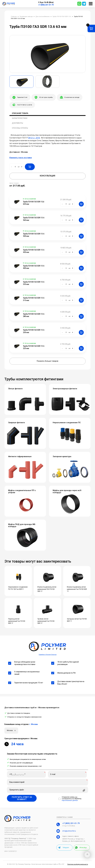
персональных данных (70, 800)
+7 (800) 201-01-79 (46, 5)
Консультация (47, 176)
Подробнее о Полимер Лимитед (48, 654)
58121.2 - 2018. (34, 138)
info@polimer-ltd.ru (69, 831)
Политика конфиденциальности (78, 864)
